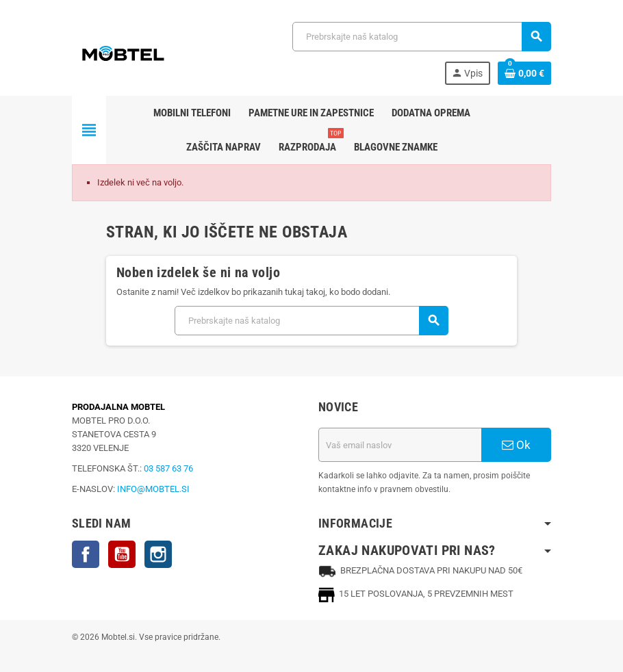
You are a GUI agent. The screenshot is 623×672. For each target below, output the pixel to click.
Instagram (158, 554)
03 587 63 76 (168, 468)
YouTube (122, 554)
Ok (516, 445)
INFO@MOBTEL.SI (153, 489)
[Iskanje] (421, 37)
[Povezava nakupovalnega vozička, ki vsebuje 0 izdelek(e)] (524, 73)
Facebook (86, 554)
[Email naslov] (400, 445)
